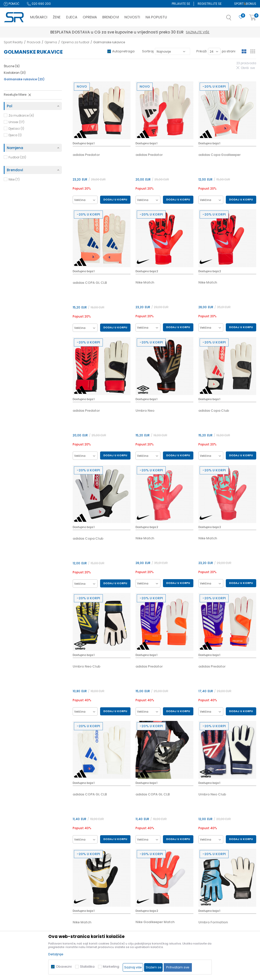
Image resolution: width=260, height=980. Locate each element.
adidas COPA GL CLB (90, 283)
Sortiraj (148, 51)
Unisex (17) (16, 122)
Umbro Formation (213, 922)
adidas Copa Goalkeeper (220, 155)
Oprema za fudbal (75, 42)
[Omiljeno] (241, 17)
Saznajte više (153, 32)
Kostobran (15, 73)
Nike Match (145, 283)
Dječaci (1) (16, 129)
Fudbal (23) (17, 157)
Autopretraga (123, 51)
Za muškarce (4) (21, 115)
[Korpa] (253, 18)
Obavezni (64, 967)
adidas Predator (86, 155)
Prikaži (202, 51)
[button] (234, 19)
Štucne (12, 66)
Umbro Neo (145, 411)
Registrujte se (210, 4)
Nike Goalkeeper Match (155, 922)
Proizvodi (34, 42)
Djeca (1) (15, 135)
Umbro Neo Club (86, 667)
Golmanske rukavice (24, 79)
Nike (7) (14, 179)
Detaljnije (56, 954)
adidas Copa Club (214, 411)
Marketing (111, 967)
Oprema (51, 42)
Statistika (87, 967)
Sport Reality (13, 42)
